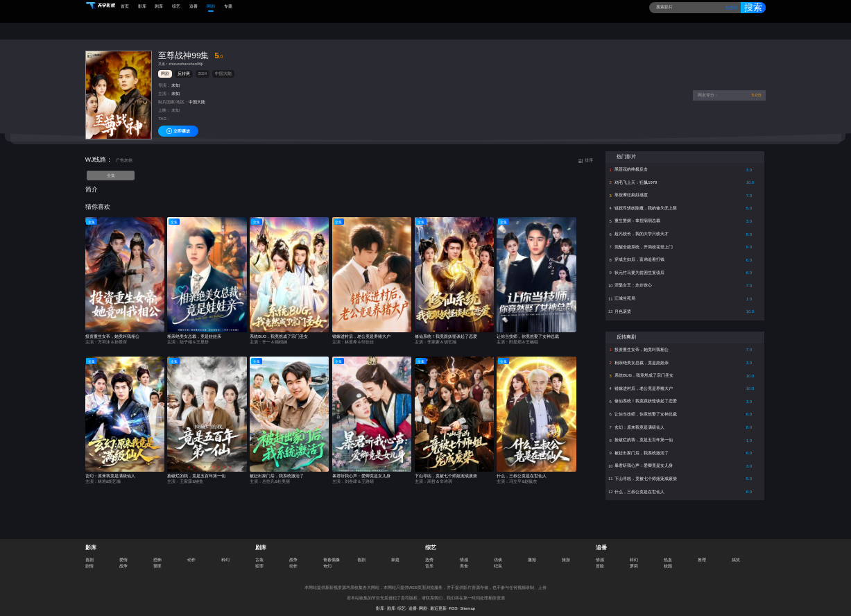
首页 (125, 6)
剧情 (89, 559)
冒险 (600, 559)
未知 (175, 79)
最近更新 (438, 601)
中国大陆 (223, 67)
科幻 (225, 553)
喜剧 (89, 553)
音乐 (429, 559)
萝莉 (634, 559)
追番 (194, 6)
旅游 (566, 553)
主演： (164, 87)
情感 (464, 553)
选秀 (429, 553)
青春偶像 (332, 553)
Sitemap (467, 601)
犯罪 (259, 559)
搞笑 (736, 553)
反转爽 (184, 67)
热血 (668, 553)
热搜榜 (729, 8)
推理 (702, 553)
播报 (532, 553)
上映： (164, 104)
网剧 (211, 6)
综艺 (176, 6)
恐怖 (157, 553)
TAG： (164, 112)
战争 (123, 559)
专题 (228, 6)
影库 (142, 6)
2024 (203, 67)
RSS (454, 601)
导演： (164, 79)
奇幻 (327, 559)
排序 (585, 154)
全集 (111, 169)
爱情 (123, 553)
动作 (191, 553)
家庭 (395, 553)
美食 (464, 559)
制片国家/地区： (173, 96)
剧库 (159, 6)
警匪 (157, 559)
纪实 (498, 559)
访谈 (498, 553)
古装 (259, 553)
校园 (668, 559)
